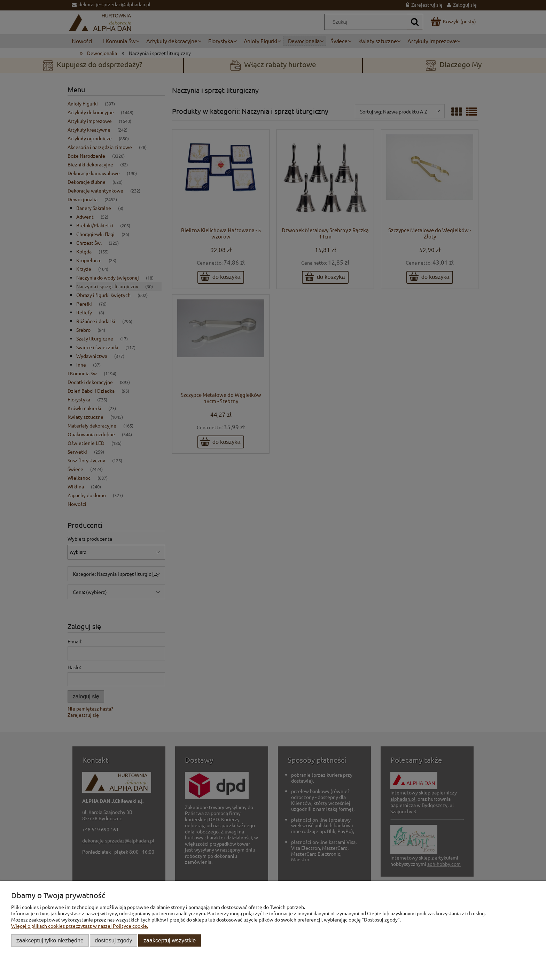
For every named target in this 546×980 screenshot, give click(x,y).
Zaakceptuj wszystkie (170, 940)
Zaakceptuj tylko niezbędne (50, 940)
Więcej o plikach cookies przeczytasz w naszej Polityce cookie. (80, 926)
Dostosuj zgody (113, 940)
